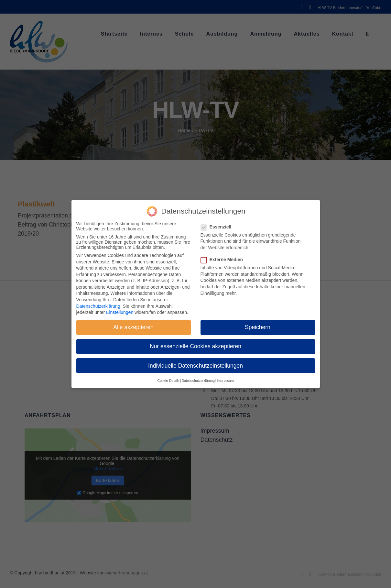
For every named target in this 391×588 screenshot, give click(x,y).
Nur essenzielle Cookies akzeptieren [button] (195, 346)
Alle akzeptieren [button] (133, 327)
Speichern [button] (258, 327)
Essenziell (219, 227)
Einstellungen (120, 312)
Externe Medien (224, 260)
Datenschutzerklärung (98, 306)
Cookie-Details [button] (168, 381)
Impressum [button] (225, 381)
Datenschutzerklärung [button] (198, 381)
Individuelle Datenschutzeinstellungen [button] (195, 366)
